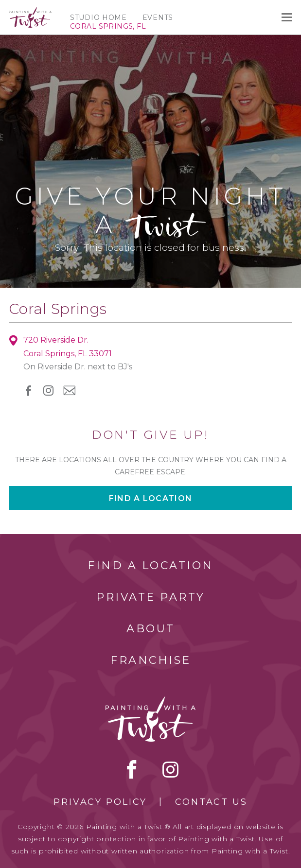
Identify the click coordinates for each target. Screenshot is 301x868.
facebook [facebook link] (28, 391)
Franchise (151, 660)
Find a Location (150, 565)
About (151, 629)
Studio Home (98, 17)
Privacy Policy (100, 802)
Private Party (151, 597)
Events (158, 17)
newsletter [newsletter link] (69, 390)
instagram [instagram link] (48, 391)
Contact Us (211, 802)
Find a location (150, 498)
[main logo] (30, 11)
